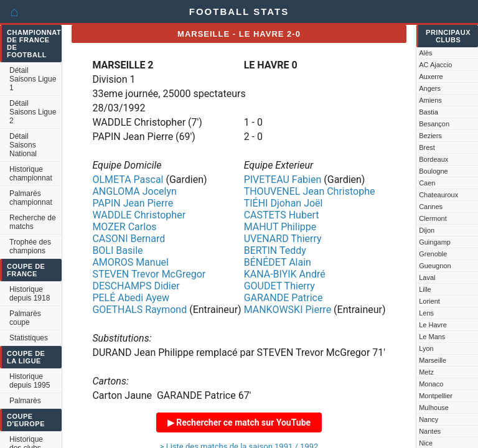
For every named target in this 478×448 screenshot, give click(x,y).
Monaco (431, 384)
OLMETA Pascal (128, 180)
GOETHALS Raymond (139, 310)
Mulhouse (434, 408)
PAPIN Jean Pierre (133, 203)
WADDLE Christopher (139, 215)
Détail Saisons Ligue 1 (33, 79)
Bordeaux (433, 159)
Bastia (429, 112)
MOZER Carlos (124, 227)
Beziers (430, 136)
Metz (426, 372)
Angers (430, 88)
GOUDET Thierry (279, 286)
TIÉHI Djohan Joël (284, 203)
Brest (427, 147)
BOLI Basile (117, 250)
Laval (427, 278)
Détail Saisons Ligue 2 (33, 112)
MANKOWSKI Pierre (288, 310)
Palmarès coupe (25, 318)
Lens (426, 313)
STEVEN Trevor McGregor (149, 274)
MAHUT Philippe (280, 227)
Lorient (429, 301)
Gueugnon (435, 266)
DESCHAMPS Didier (136, 286)
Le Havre (433, 325)
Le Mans (432, 337)
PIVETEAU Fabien (283, 180)
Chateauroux (438, 195)
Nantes (430, 431)
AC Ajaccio (435, 65)
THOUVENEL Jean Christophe (310, 191)
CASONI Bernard (129, 239)
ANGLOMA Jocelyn (134, 191)
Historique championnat (31, 174)
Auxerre (431, 77)
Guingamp (435, 242)
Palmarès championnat (31, 198)
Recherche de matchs (33, 222)
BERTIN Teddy (275, 250)
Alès (425, 53)
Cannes (431, 207)
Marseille (433, 360)
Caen (427, 183)
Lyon (426, 348)
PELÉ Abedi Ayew (131, 298)
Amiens (430, 100)
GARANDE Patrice (284, 298)
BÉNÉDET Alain (278, 262)
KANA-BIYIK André (285, 274)
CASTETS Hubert (282, 215)
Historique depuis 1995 (30, 381)
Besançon (434, 124)
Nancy (429, 419)
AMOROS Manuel (130, 262)
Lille (425, 289)
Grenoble (433, 254)
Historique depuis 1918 (30, 294)
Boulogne (433, 171)
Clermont (433, 218)
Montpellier (436, 396)
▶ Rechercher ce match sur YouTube (239, 422)
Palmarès (25, 401)
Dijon (427, 230)
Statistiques (29, 338)
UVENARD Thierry (283, 239)
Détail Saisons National (23, 145)
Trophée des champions (30, 246)
